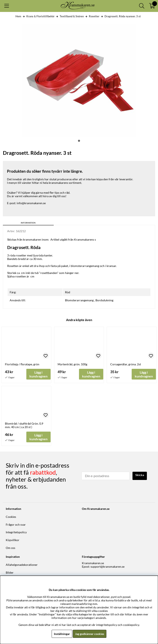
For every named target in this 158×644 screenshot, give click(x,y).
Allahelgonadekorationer (22, 565)
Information (28, 223)
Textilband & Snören (72, 16)
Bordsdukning (104, 300)
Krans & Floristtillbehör (40, 16)
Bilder (10, 572)
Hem (18, 16)
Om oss (10, 548)
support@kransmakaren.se (107, 567)
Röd (68, 292)
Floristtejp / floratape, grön (22, 364)
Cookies (11, 517)
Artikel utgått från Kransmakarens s (73, 239)
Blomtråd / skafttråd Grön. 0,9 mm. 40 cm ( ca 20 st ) (24, 425)
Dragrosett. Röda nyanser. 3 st (123, 16)
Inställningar (62, 634)
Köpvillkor (13, 540)
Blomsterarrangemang (79, 300)
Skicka (140, 475)
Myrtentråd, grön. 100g (72, 364)
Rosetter (94, 16)
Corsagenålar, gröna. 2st (126, 364)
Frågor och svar (16, 525)
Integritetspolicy (16, 532)
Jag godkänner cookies (90, 634)
